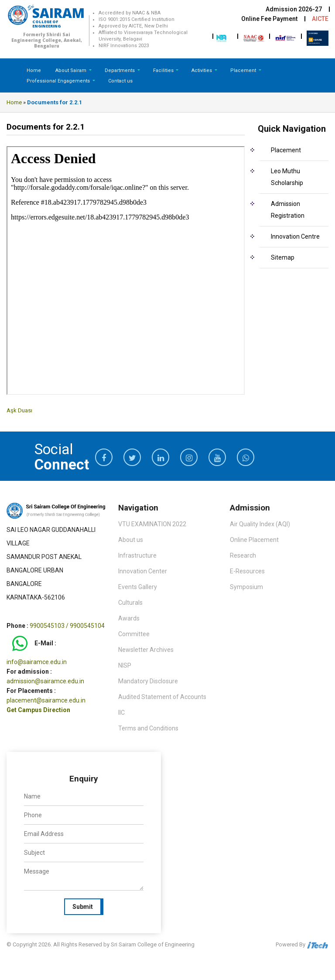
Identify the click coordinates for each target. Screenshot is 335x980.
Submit (83, 907)
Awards (129, 618)
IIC (121, 713)
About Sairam (71, 70)
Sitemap (283, 257)
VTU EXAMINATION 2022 (152, 524)
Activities (202, 70)
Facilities (164, 70)
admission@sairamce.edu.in (45, 681)
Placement (244, 70)
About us (131, 540)
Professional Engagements (59, 81)
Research (243, 555)
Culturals (130, 603)
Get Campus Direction (38, 710)
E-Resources (247, 571)
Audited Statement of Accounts (162, 697)
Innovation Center (143, 571)
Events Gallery (138, 587)
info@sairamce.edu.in (37, 662)
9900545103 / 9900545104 (67, 626)
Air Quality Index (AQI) (260, 524)
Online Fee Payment (269, 19)
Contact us (120, 81)
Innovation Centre (295, 236)
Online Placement (254, 540)
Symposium (246, 587)
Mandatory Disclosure (148, 681)
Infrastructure (137, 555)
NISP (125, 665)
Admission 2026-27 (294, 9)
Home (34, 70)
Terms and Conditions (148, 728)
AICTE (320, 19)
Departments (120, 70)
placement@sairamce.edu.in (46, 700)
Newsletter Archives (146, 650)
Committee (134, 634)
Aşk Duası (19, 410)
